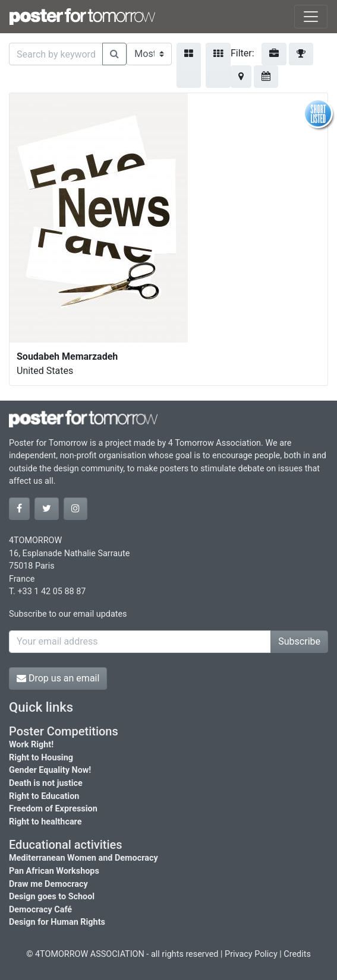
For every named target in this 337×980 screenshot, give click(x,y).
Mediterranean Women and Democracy (84, 858)
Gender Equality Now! (50, 770)
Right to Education (44, 796)
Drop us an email (58, 678)
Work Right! (31, 745)
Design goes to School (52, 897)
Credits (297, 954)
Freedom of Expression (53, 809)
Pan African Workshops (54, 871)
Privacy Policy (251, 954)
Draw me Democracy (48, 884)
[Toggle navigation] (311, 17)
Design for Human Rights (57, 922)
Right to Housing (41, 758)
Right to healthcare (45, 822)
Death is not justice (46, 783)
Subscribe (299, 641)
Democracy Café (40, 910)
